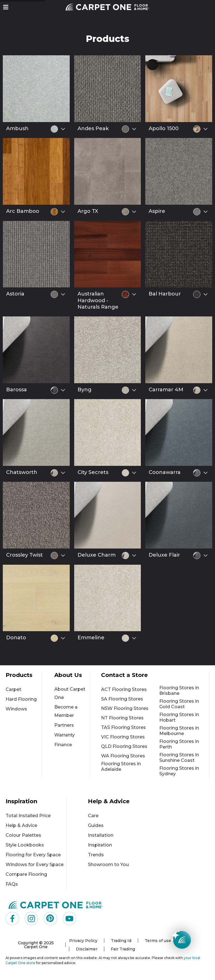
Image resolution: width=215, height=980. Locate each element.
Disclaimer (87, 949)
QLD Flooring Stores (124, 746)
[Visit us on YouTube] (69, 919)
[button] (6, 7)
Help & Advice (21, 825)
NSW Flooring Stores (125, 708)
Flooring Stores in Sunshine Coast (179, 758)
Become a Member (66, 711)
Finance (63, 745)
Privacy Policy (83, 941)
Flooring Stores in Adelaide (121, 766)
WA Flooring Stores (123, 756)
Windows (16, 709)
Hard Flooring (21, 699)
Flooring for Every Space (33, 855)
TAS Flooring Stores (123, 727)
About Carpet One (70, 693)
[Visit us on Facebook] (12, 919)
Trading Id (121, 941)
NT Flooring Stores (122, 718)
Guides (96, 825)
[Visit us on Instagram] (31, 919)
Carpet (13, 689)
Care (93, 816)
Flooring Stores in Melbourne (179, 731)
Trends (96, 855)
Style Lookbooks (25, 845)
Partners (64, 725)
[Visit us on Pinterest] (50, 919)
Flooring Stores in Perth (179, 744)
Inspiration (100, 845)
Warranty (65, 735)
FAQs (12, 884)
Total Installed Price (28, 816)
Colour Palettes (23, 835)
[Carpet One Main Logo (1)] (56, 905)
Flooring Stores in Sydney (179, 771)
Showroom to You (108, 865)
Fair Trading (123, 949)
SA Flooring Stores (122, 699)
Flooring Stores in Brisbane (179, 691)
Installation (101, 835)
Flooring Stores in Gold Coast (179, 704)
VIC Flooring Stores (123, 737)
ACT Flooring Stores (124, 689)
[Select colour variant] (63, 129)
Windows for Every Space (35, 865)
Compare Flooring (26, 874)
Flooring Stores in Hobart (179, 717)
